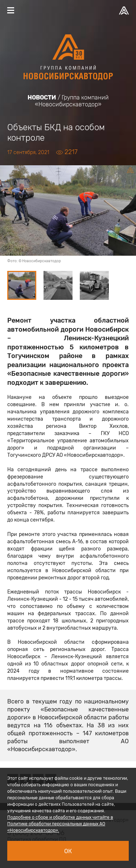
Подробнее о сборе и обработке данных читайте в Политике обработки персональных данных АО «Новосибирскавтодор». (60, 824)
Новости (42, 97)
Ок (68, 851)
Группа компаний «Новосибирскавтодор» (72, 101)
